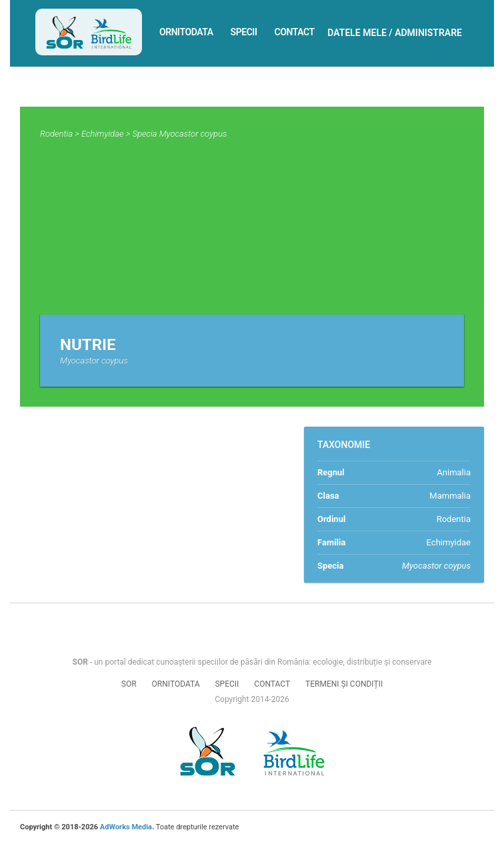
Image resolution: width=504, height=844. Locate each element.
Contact (295, 32)
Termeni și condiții (344, 684)
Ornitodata (186, 32)
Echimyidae (103, 134)
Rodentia (56, 134)
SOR (129, 684)
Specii (244, 32)
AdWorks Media (126, 827)
